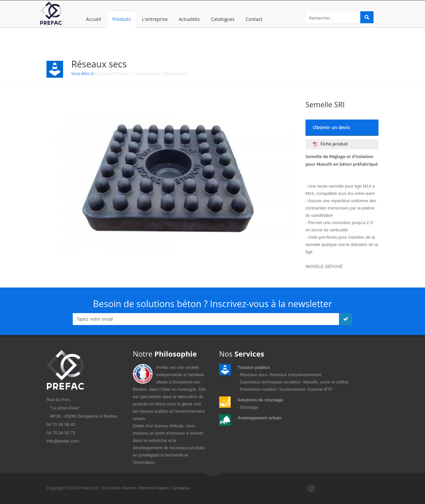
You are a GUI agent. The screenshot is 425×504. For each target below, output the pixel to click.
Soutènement (292, 389)
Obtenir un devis (331, 127)
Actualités (189, 19)
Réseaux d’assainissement (296, 375)
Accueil (94, 19)
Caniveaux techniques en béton (270, 382)
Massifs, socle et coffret (326, 382)
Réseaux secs (176, 74)
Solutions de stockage (260, 400)
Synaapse (181, 488)
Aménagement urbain (259, 418)
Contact (254, 19)
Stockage (249, 407)
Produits (121, 19)
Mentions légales (154, 488)
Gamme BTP (320, 389)
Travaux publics (146, 74)
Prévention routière (258, 389)
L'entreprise (155, 19)
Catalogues (223, 19)
